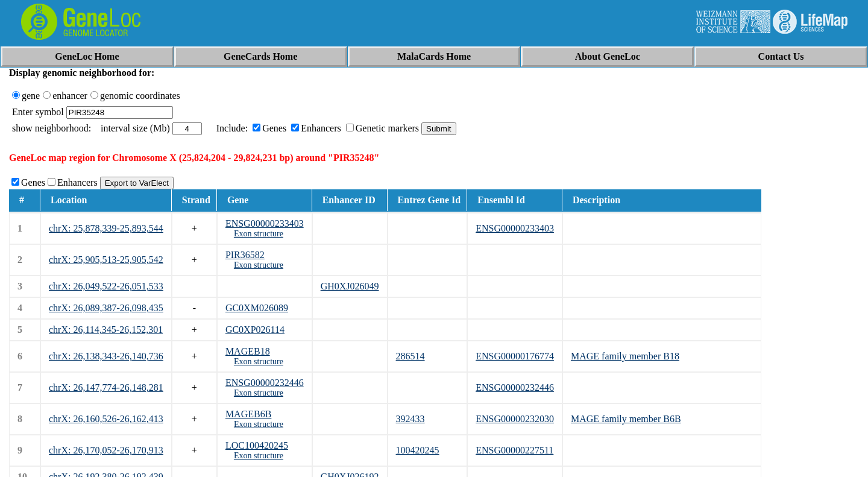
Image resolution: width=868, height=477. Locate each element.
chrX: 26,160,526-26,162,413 (106, 419)
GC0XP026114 (255, 330)
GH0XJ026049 (350, 286)
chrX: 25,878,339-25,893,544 (106, 228)
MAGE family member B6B (626, 419)
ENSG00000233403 (265, 223)
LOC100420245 (257, 445)
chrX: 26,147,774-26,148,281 (106, 387)
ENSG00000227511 (514, 450)
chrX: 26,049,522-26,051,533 (106, 286)
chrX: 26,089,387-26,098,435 (106, 308)
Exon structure (259, 234)
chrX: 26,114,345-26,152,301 (106, 330)
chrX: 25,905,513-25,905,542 (106, 260)
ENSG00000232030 (515, 419)
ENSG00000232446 (265, 383)
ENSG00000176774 (515, 356)
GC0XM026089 (257, 308)
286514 (410, 356)
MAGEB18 (248, 351)
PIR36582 (245, 255)
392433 (410, 419)
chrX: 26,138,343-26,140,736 (106, 356)
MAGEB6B (248, 414)
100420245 (418, 450)
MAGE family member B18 (625, 356)
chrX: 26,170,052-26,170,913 (106, 450)
